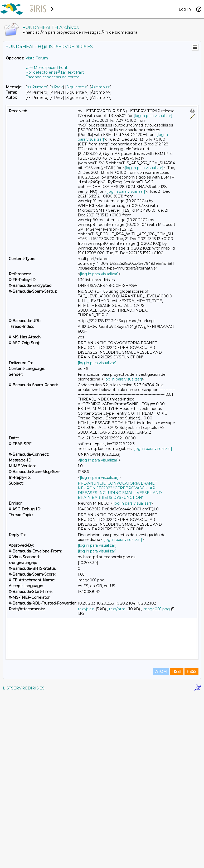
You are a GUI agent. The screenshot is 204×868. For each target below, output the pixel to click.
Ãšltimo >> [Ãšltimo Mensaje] (101, 87)
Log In (185, 9)
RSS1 (177, 845)
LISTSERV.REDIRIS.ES (24, 861)
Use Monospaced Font (47, 68)
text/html (118, 609)
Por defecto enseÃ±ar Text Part (55, 72)
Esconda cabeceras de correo (53, 77)
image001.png (156, 609)
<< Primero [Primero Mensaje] (37, 87)
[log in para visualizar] (153, 116)
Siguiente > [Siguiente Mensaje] (77, 87)
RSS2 (191, 845)
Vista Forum (37, 58)
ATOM (161, 845)
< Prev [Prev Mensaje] (57, 87)
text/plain (86, 609)
